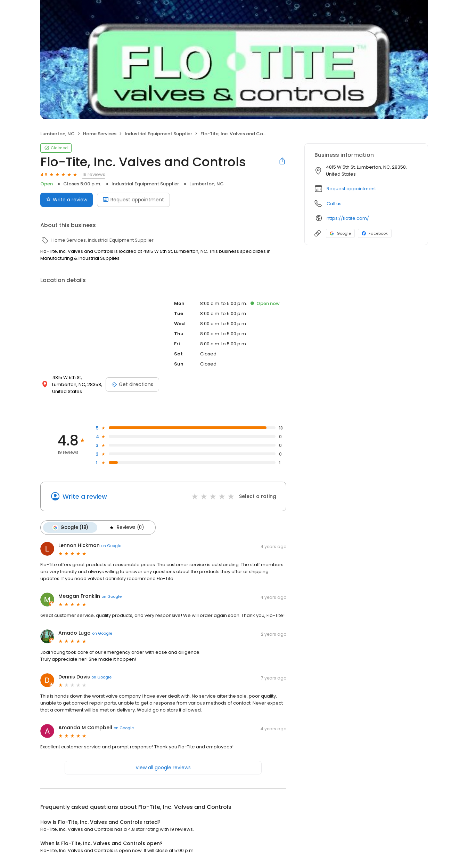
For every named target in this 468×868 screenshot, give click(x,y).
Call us (334, 204)
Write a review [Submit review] (67, 200)
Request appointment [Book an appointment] (133, 200)
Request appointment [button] (351, 189)
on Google (111, 546)
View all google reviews (163, 767)
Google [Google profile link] (340, 233)
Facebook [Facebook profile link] (375, 233)
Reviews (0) (126, 528)
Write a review (85, 496)
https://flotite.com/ (348, 218)
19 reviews (94, 174)
